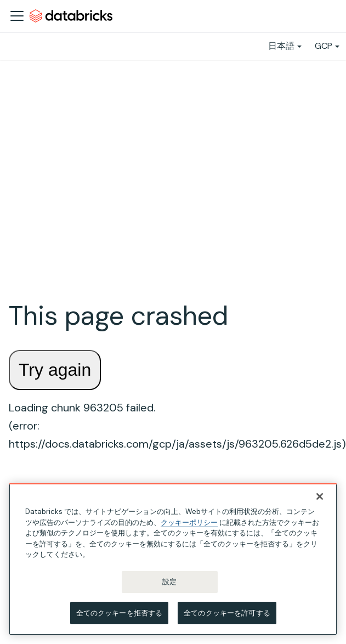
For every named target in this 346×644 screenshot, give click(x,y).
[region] (173, 561)
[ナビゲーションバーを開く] (17, 16)
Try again (55, 370)
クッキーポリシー (189, 524)
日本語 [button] (281, 46)
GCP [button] (324, 46)
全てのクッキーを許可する (227, 614)
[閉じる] (320, 498)
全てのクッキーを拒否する (120, 614)
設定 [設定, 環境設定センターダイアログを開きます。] (169, 583)
